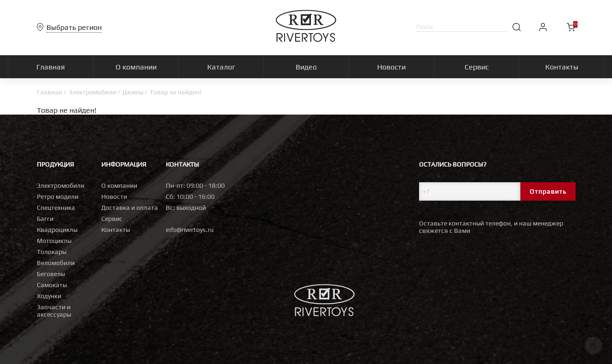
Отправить (548, 191)
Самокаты (52, 285)
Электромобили (92, 92)
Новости (114, 196)
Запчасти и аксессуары (54, 311)
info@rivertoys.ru (190, 230)
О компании (119, 185)
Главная (50, 92)
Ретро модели (58, 196)
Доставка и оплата (130, 208)
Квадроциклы (57, 230)
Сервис (112, 219)
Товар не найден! (175, 92)
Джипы (133, 92)
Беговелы (51, 274)
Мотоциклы (54, 241)
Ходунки (49, 296)
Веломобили (56, 263)
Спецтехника (56, 208)
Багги (45, 219)
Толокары (52, 252)
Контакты (116, 230)
